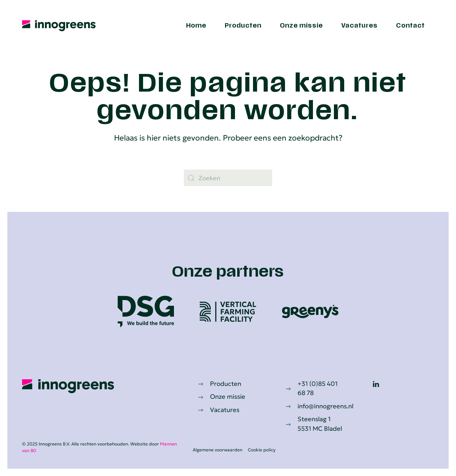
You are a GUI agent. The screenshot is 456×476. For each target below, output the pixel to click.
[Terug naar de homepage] (59, 26)
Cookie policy (261, 450)
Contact (410, 26)
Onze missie (301, 26)
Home (196, 26)
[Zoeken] (228, 178)
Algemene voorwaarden (217, 450)
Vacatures (359, 26)
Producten (243, 26)
